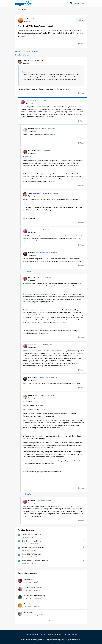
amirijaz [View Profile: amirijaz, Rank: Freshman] (33, 537)
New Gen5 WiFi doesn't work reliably (35, 561)
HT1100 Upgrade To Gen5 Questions (35, 548)
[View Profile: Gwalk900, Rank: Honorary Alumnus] (25, 130)
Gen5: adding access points (31, 534)
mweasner (27, 72)
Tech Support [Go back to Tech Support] (21, 10)
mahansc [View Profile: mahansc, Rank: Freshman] (34, 563)
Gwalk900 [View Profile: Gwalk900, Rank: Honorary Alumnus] (31, 129)
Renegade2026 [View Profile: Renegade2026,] (39, 615)
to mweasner (51, 129)
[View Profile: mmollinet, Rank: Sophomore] (21, 20)
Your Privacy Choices (70, 634)
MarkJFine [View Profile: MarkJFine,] (37, 590)
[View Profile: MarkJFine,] (20, 589)
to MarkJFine (47, 345)
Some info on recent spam (33, 587)
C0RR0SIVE (29, 294)
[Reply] (81, 44)
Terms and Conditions (32, 634)
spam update (28, 579)
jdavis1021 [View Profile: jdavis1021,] (37, 607)
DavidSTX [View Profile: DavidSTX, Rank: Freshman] (34, 557)
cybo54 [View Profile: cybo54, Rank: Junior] (33, 550)
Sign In (84, 3)
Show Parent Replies (22, 55)
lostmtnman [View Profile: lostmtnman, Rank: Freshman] (35, 544)
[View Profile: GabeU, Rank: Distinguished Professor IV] (20, 62)
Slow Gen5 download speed (32, 541)
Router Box (28, 604)
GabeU (39, 294)
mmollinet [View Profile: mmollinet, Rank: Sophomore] (27, 19)
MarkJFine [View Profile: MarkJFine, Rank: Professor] (31, 151)
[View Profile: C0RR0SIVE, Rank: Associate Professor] (25, 254)
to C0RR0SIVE (46, 277)
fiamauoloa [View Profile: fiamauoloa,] (37, 598)
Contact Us (57, 634)
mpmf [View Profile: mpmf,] (36, 582)
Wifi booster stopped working (34, 596)
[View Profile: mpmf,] (20, 581)
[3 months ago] (28, 582)
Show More (23, 36)
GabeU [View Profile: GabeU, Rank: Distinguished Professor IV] (25, 60)
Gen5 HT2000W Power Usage (32, 554)
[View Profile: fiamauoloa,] (20, 597)
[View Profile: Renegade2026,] (20, 614)
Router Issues (28, 612)
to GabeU (44, 101)
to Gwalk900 (47, 500)
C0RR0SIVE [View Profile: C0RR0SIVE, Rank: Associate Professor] (32, 253)
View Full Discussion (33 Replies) (27, 52)
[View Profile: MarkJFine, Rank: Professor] (25, 152)
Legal (49, 634)
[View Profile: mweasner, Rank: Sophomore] (23, 102)
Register (77, 3)
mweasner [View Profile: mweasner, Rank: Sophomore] (29, 101)
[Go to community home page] (24, 3)
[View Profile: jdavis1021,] (20, 605)
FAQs (43, 634)
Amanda (50, 135)
